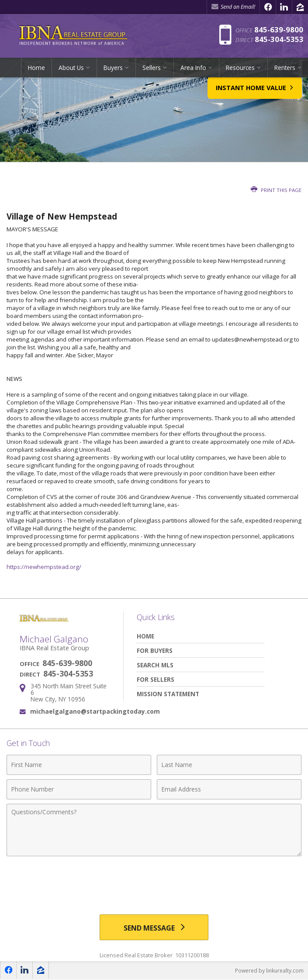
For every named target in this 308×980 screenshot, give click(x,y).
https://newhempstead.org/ (44, 567)
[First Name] (79, 765)
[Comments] (154, 830)
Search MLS (155, 665)
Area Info (193, 68)
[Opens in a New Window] (268, 7)
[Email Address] (229, 789)
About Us (71, 68)
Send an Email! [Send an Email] (233, 7)
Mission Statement (168, 694)
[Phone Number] (79, 789)
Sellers (152, 68)
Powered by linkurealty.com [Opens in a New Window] (269, 971)
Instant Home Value (254, 95)
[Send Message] (154, 928)
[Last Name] (229, 765)
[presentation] (154, 882)
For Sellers (156, 679)
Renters (285, 68)
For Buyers (155, 650)
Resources (240, 68)
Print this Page (276, 190)
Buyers (113, 68)
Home (36, 68)
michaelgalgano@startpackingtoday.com (95, 711)
